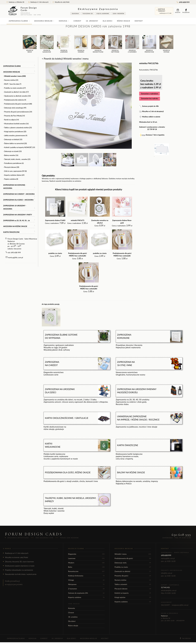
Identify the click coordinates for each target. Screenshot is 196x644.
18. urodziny (92, 21)
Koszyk (178, 11)
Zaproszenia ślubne (19, 21)
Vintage (86, 580)
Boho (86, 567)
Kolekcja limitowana (86, 576)
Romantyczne (86, 571)
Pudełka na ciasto (133, 567)
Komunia (64, 21)
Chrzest (77, 21)
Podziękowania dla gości (133, 558)
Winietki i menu (133, 554)
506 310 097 (165, 605)
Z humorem (86, 589)
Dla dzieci (108, 21)
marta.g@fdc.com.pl (16, 257)
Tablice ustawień (133, 584)
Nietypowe (86, 584)
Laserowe (86, 558)
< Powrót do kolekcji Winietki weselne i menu (65, 59)
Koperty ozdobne (86, 597)
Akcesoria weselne (44, 21)
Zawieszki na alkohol (133, 571)
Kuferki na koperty (133, 593)
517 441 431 (165, 587)
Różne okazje (124, 21)
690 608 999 (183, 2)
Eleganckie (86, 554)
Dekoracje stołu (133, 563)
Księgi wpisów (133, 597)
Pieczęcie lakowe (133, 589)
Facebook (186, 11)
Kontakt (139, 21)
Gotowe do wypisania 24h (86, 593)
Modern (86, 563)
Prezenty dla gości (133, 576)
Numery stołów (133, 580)
